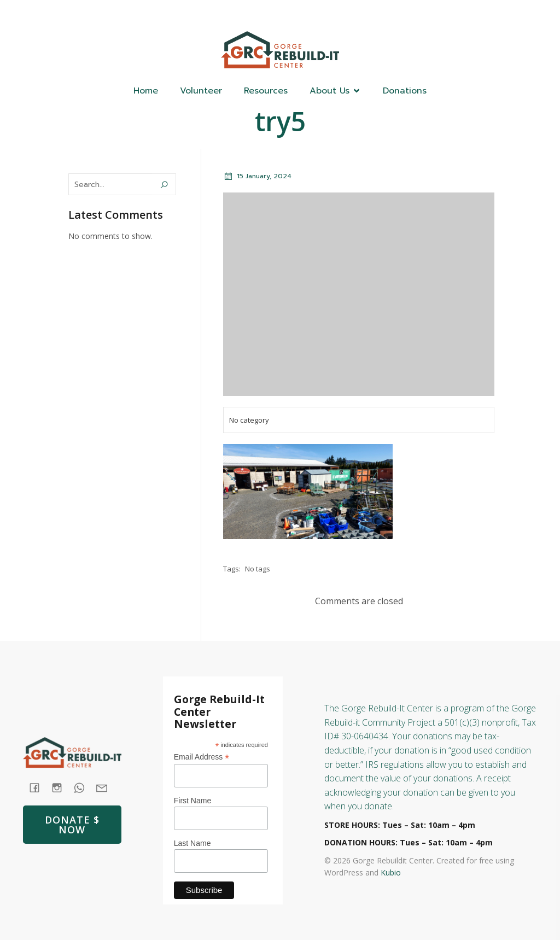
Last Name (192, 843)
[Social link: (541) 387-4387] (466, 14)
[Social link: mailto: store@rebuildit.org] (106, 787)
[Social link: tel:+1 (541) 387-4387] (83, 787)
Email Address (202, 757)
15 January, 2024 (257, 176)
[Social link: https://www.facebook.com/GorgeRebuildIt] (445, 14)
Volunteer (201, 91)
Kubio (391, 872)
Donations (405, 91)
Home (146, 91)
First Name (192, 801)
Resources (266, 91)
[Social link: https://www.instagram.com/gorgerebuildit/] (488, 14)
